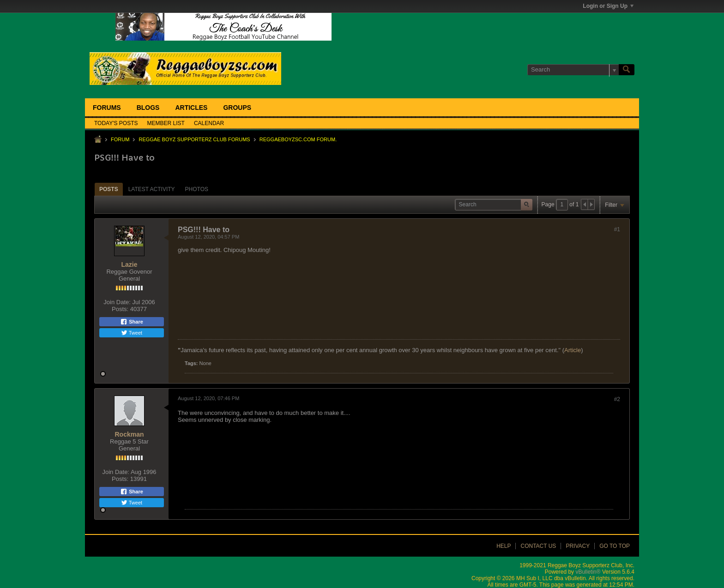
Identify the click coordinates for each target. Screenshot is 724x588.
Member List (166, 123)
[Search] (573, 70)
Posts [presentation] (109, 189)
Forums (107, 108)
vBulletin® (588, 572)
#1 (617, 229)
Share (132, 322)
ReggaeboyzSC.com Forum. (298, 139)
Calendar (209, 123)
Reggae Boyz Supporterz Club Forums (194, 139)
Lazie (129, 264)
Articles (191, 108)
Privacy (578, 546)
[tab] (109, 189)
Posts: (120, 309)
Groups (237, 108)
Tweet (132, 333)
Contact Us (538, 546)
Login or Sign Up (608, 6)
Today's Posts (116, 123)
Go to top (615, 546)
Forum (120, 139)
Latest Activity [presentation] (152, 189)
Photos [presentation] (197, 189)
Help (504, 546)
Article (573, 350)
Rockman (129, 434)
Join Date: (117, 302)
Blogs (148, 108)
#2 (617, 399)
